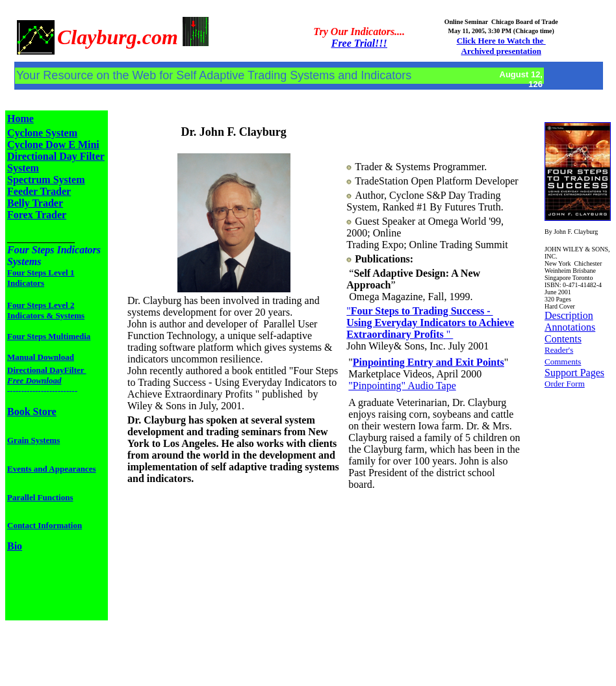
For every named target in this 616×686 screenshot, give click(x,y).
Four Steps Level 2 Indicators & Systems (46, 310)
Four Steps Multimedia (49, 336)
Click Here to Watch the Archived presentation (501, 46)
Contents (563, 339)
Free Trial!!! (359, 43)
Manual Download (41, 357)
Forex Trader (37, 215)
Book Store (32, 412)
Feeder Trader (39, 191)
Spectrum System (46, 180)
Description (569, 315)
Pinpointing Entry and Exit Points (429, 362)
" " (430, 323)
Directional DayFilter (47, 375)
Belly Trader (35, 203)
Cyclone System (42, 133)
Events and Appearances (52, 469)
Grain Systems (33, 440)
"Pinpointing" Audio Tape (402, 386)
